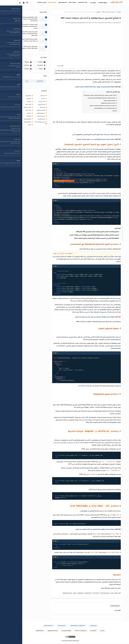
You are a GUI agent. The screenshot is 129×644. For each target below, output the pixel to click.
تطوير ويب (23, 99)
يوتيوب (24, 125)
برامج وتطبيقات (35, 119)
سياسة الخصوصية (47, 632)
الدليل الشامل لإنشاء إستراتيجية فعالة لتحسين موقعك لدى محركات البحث (88, 235)
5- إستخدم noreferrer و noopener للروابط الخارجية (97, 106)
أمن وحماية (37, 107)
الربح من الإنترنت (35, 116)
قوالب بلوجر (23, 105)
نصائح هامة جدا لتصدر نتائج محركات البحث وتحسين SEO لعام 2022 (92, 232)
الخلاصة (109, 111)
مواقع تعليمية (22, 122)
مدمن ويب (59, 642)
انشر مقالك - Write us (75, 632)
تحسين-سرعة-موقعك (62, 594)
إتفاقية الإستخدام (61, 632)
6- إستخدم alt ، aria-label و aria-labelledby (100, 108)
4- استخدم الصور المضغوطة (103, 103)
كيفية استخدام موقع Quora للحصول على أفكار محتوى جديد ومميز (87, 530)
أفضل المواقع (36, 105)
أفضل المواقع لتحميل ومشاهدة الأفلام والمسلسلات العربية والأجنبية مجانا (24, 19)
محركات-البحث (90, 594)
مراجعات (23, 113)
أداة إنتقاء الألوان (43, 627)
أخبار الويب (37, 96)
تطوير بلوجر (23, 96)
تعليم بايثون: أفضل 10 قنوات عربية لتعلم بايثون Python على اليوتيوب (23, 48)
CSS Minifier (76, 386)
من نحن (97, 632)
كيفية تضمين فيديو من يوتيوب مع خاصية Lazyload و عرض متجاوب (87, 87)
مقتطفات (23, 116)
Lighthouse (81, 73)
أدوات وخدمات (36, 102)
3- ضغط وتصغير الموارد (104, 101)
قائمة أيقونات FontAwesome (72, 627)
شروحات (23, 102)
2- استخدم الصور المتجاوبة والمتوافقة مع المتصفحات (96, 98)
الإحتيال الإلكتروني (35, 110)
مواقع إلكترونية (22, 119)
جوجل (106, 594)
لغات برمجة (23, 110)
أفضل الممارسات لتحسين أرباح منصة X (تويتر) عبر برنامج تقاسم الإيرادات (24, 26)
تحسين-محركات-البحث (99, 594)
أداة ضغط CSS (56, 627)
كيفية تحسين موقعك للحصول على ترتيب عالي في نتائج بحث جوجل (87, 317)
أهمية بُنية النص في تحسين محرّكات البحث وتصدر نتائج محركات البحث (91, 238)
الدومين (69, 594)
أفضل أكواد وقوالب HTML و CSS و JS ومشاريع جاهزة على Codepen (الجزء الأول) (23, 34)
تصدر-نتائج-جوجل (82, 594)
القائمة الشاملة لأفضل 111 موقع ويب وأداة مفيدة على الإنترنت (24, 40)
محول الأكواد (88, 627)
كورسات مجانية (22, 107)
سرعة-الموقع (75, 594)
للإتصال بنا (88, 632)
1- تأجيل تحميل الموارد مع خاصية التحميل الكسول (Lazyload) (95, 95)
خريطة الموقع (34, 632)
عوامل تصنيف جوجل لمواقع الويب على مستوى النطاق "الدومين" (88, 139)
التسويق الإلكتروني (35, 113)
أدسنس (37, 99)
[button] (96, 92)
